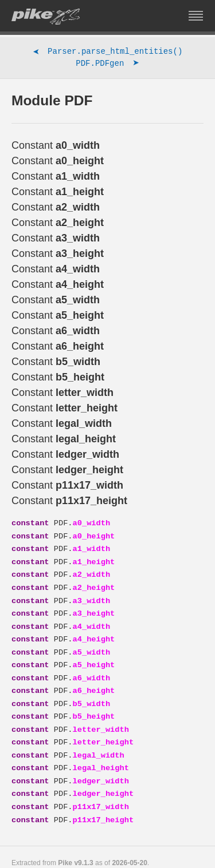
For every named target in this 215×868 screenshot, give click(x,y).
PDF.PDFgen (107, 65)
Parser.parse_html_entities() (108, 52)
